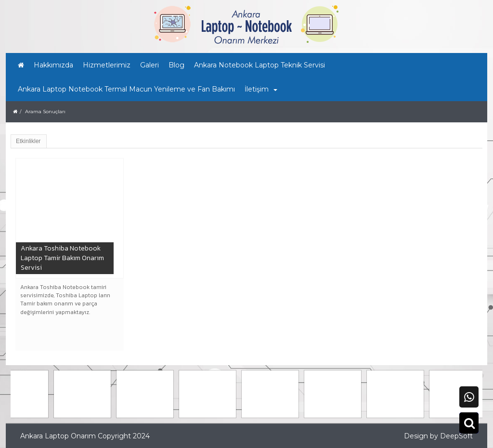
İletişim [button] (261, 89)
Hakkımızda (53, 65)
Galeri (149, 65)
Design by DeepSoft (438, 436)
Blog (176, 65)
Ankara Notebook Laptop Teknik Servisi (259, 65)
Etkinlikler (28, 141)
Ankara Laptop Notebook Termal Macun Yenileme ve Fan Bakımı (126, 89)
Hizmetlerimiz (107, 65)
